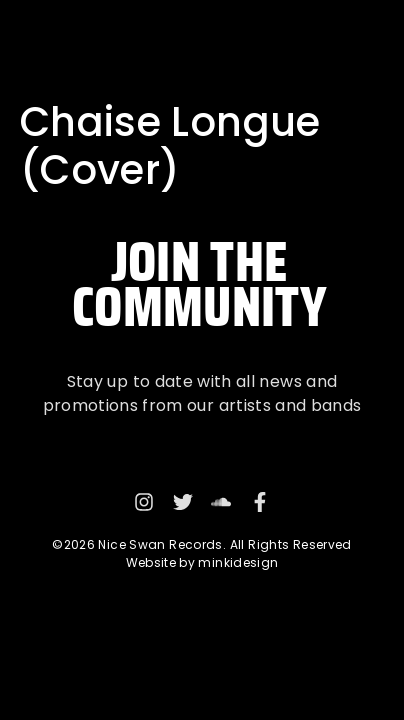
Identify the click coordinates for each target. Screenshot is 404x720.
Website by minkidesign (202, 562)
